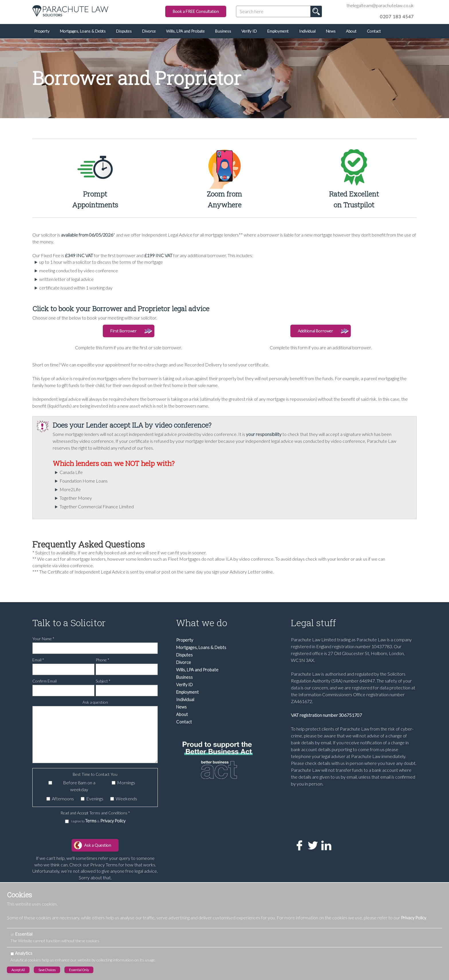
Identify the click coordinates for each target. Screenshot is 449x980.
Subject (103, 681)
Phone (103, 660)
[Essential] (12, 935)
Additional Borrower (315, 331)
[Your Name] (95, 648)
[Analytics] (12, 954)
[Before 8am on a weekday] (50, 783)
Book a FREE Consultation (196, 11)
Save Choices (47, 970)
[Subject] (127, 691)
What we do (202, 623)
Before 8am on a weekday (79, 786)
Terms (91, 821)
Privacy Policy (113, 821)
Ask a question (95, 702)
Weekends (126, 799)
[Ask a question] (95, 735)
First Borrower (123, 331)
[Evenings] (83, 799)
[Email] (63, 669)
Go (316, 11)
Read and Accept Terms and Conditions (95, 813)
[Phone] (127, 669)
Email (38, 660)
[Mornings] (114, 783)
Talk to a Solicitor (69, 623)
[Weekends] (112, 799)
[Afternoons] (48, 799)
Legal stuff (313, 623)
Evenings (95, 799)
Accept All (18, 970)
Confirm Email (45, 681)
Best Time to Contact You (95, 774)
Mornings (126, 782)
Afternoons (63, 799)
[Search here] (279, 11)
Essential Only (79, 970)
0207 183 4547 (397, 17)
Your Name (43, 639)
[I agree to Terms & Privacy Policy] (67, 821)
